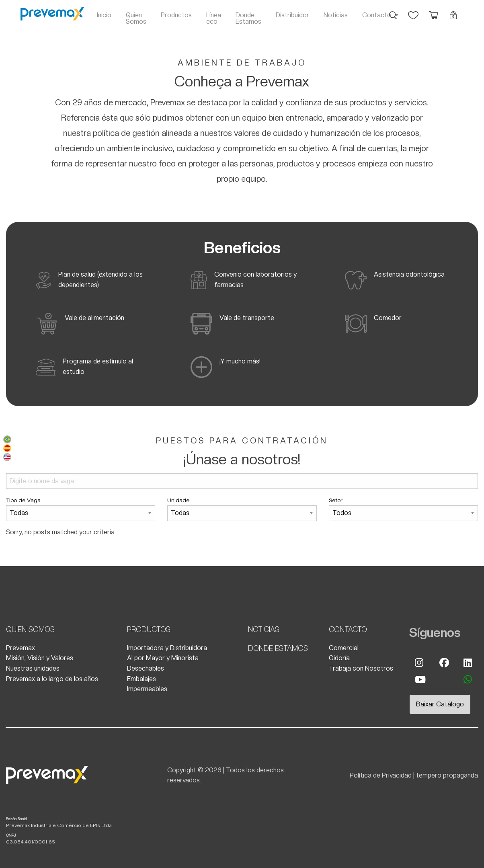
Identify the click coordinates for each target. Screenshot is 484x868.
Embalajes (142, 679)
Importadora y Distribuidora (167, 648)
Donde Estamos (248, 18)
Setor (403, 509)
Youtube (419, 679)
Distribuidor (292, 15)
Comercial (344, 648)
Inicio (104, 15)
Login (453, 11)
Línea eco (214, 18)
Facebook (444, 663)
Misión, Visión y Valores (40, 658)
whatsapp (468, 679)
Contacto (377, 15)
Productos (176, 15)
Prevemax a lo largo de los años (52, 679)
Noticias (336, 15)
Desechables (146, 668)
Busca (393, 11)
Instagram (419, 663)
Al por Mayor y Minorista (163, 658)
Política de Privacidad (381, 775)
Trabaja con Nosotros (361, 668)
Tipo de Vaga (81, 509)
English (7, 457)
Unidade (242, 509)
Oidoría (339, 658)
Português (7, 439)
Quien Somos (136, 18)
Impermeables (147, 689)
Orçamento (433, 11)
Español (7, 448)
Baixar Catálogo (440, 704)
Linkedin (468, 663)
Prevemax (21, 648)
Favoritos (413, 11)
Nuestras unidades (33, 668)
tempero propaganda (447, 775)
